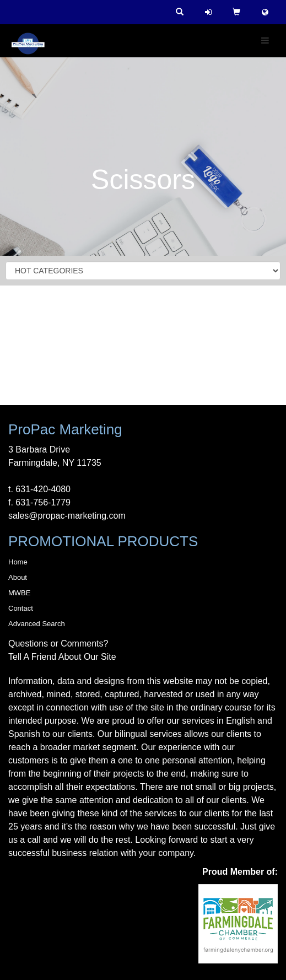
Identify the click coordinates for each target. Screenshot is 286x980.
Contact (21, 608)
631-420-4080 (43, 489)
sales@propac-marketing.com (67, 516)
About (18, 577)
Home (18, 562)
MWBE (19, 593)
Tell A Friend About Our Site (62, 657)
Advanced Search (37, 624)
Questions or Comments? (58, 644)
